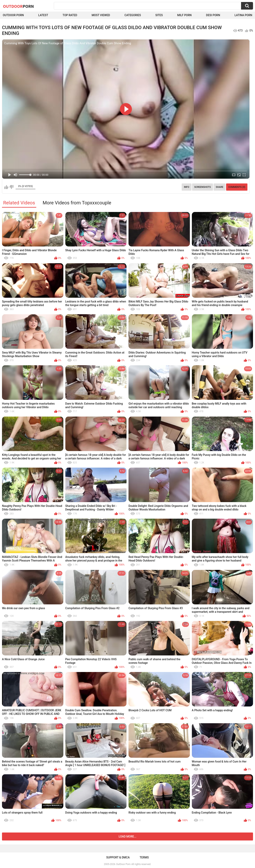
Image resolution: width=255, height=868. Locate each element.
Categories (133, 15)
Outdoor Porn (13, 15)
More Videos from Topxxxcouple (77, 203)
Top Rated (70, 15)
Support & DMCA (118, 857)
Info (187, 187)
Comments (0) (237, 187)
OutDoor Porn (123, 864)
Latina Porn (243, 15)
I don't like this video (11, 187)
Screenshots (203, 187)
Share (220, 187)
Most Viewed (101, 15)
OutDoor (18, 6)
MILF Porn (184, 15)
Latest (43, 15)
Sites (159, 15)
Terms (144, 857)
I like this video (6, 187)
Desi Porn (213, 15)
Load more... (128, 836)
